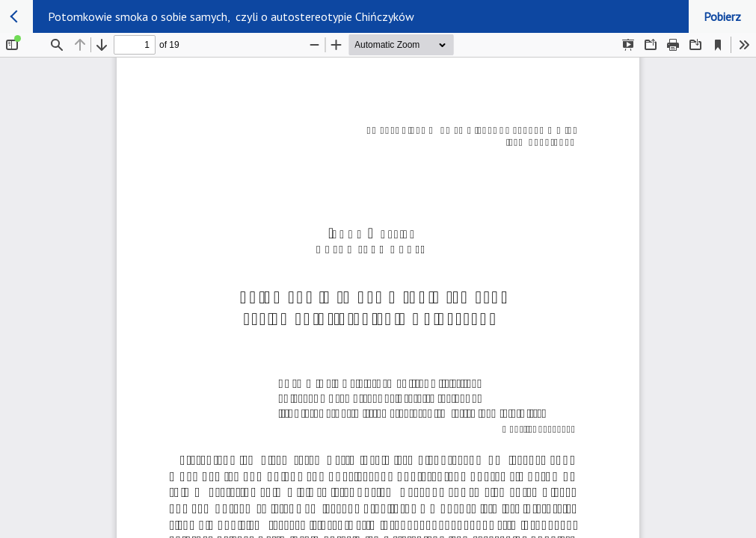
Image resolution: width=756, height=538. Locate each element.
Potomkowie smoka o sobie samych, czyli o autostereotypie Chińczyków (231, 16)
